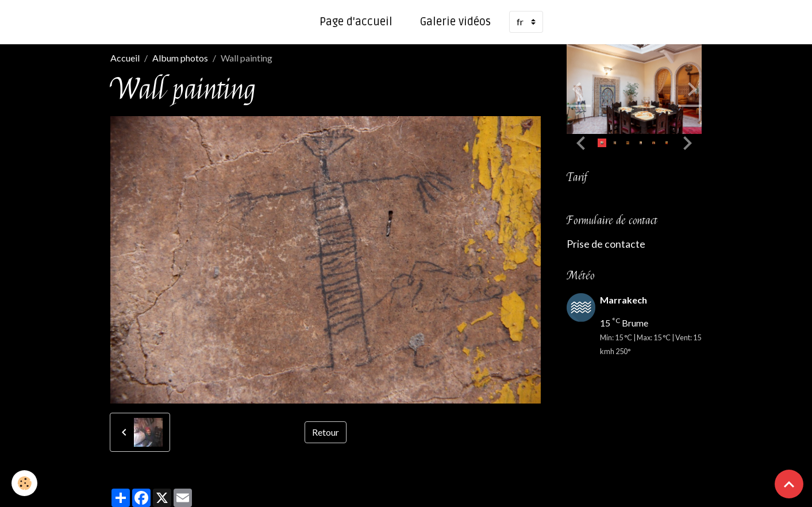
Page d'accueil (356, 22)
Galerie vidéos (455, 22)
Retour (326, 432)
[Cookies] (24, 483)
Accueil (125, 58)
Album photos (180, 58)
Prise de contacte (606, 244)
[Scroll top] (789, 484)
